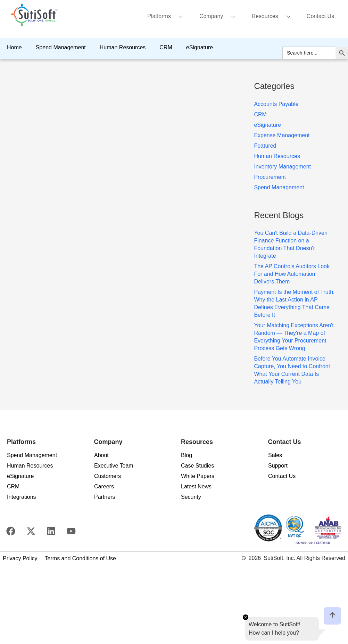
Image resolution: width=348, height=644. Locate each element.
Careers (104, 486)
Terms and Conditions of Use (80, 558)
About (101, 455)
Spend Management (61, 47)
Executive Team (114, 466)
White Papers (198, 476)
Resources (273, 17)
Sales (275, 455)
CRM (166, 47)
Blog (187, 455)
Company (220, 17)
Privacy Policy (20, 558)
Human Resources (123, 47)
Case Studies (197, 466)
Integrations (22, 497)
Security (191, 497)
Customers (107, 476)
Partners (105, 497)
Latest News (196, 486)
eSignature (200, 47)
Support (278, 466)
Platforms (168, 17)
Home (14, 47)
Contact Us (320, 16)
